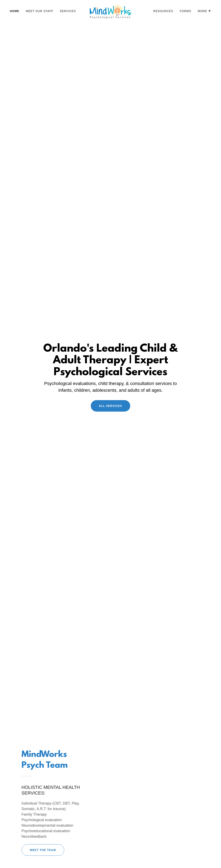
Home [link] (15, 11)
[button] (204, 11)
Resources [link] (163, 11)
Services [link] (68, 11)
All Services (110, 406)
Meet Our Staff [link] (40, 11)
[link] (110, 11)
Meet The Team (43, 850)
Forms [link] (185, 11)
